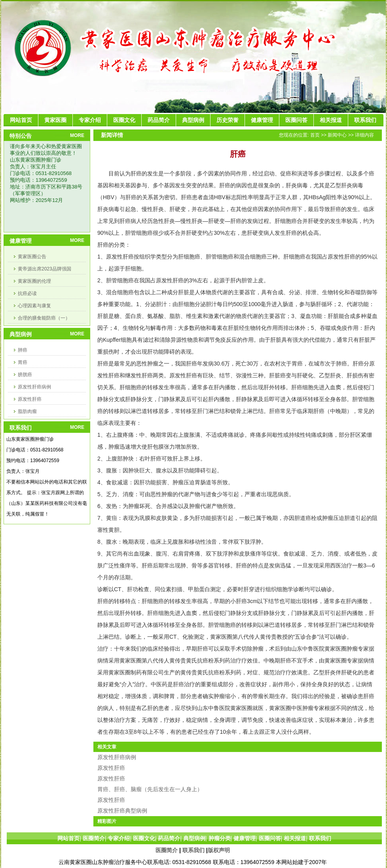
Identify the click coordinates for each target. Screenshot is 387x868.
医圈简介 (167, 850)
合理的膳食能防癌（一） (44, 318)
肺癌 (23, 350)
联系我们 (193, 850)
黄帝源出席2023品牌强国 (45, 269)
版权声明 (219, 850)
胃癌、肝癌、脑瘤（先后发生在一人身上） (150, 789)
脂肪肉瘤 (27, 411)
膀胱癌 (25, 375)
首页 (315, 135)
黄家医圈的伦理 (34, 281)
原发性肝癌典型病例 (122, 811)
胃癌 (23, 362)
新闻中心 (337, 135)
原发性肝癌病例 (34, 387)
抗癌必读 (27, 293)
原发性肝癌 (30, 399)
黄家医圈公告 (32, 257)
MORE (77, 135)
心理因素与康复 (34, 306)
